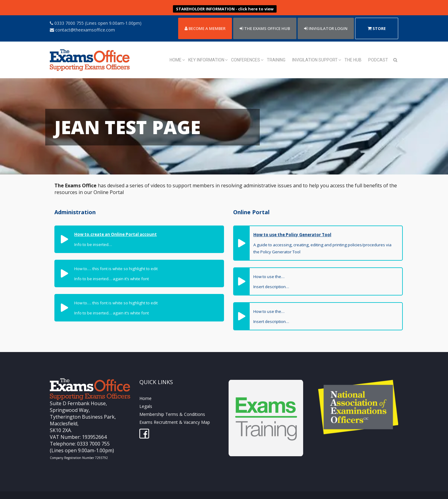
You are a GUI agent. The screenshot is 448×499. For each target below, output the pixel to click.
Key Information (206, 50)
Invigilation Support (315, 50)
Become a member (205, 19)
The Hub (353, 50)
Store (377, 19)
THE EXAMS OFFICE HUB (265, 19)
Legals (146, 397)
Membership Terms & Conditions (172, 405)
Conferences (246, 50)
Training (276, 50)
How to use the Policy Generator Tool (292, 225)
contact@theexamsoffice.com (82, 20)
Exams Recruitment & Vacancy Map (175, 413)
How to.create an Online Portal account (116, 225)
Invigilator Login (326, 19)
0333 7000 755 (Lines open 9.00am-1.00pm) (96, 14)
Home (176, 50)
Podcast (378, 50)
